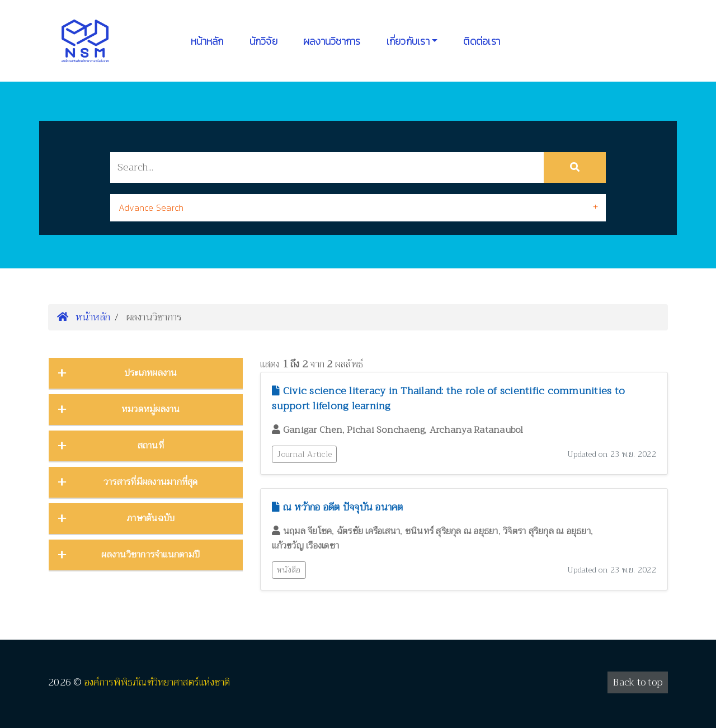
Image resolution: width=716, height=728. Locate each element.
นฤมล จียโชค (308, 531)
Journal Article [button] (304, 454)
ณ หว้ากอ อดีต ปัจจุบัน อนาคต (337, 507)
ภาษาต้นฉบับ (150, 518)
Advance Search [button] (151, 207)
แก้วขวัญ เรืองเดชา (305, 546)
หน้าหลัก (207, 41)
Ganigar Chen (313, 430)
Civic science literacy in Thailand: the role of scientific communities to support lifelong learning (448, 398)
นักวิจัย (263, 41)
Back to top (638, 682)
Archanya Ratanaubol (477, 430)
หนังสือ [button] (289, 570)
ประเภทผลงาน (151, 373)
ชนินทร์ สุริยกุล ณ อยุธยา (452, 531)
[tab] (358, 208)
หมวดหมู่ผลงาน (151, 409)
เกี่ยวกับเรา (408, 41)
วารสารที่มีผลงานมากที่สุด (151, 482)
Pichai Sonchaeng (386, 430)
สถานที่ (151, 446)
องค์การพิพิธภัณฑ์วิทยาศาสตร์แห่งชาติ (157, 682)
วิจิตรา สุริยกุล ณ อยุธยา (547, 531)
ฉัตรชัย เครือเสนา (369, 531)
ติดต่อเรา (482, 41)
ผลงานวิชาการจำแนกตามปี (150, 555)
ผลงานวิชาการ (332, 41)
